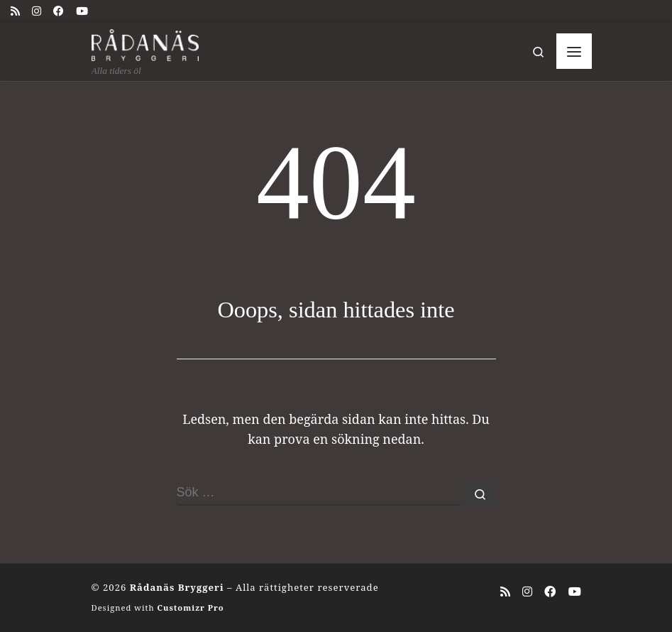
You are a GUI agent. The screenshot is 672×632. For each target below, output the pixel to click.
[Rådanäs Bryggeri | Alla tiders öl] (145, 43)
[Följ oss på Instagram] (37, 11)
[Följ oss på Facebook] (59, 11)
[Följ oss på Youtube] (82, 11)
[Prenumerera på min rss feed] (15, 11)
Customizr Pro (190, 608)
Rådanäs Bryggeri (177, 587)
